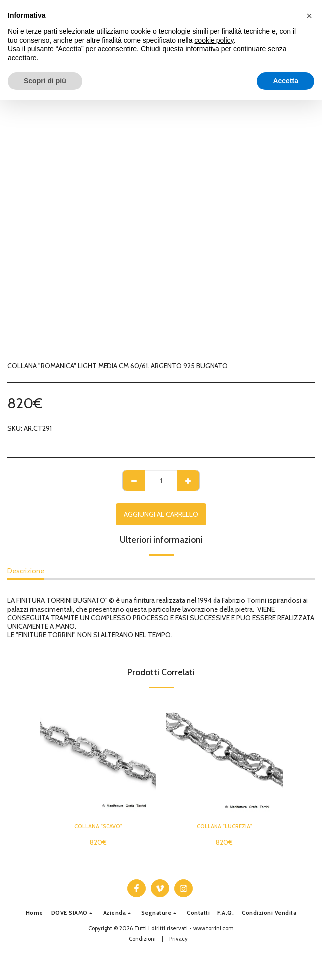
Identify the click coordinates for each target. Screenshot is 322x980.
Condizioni (142, 939)
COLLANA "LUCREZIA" (224, 826)
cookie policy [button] (214, 40)
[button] (73, 913)
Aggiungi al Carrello (161, 514)
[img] (98, 756)
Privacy (178, 939)
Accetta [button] (285, 81)
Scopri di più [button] (45, 81)
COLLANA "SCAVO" (98, 826)
